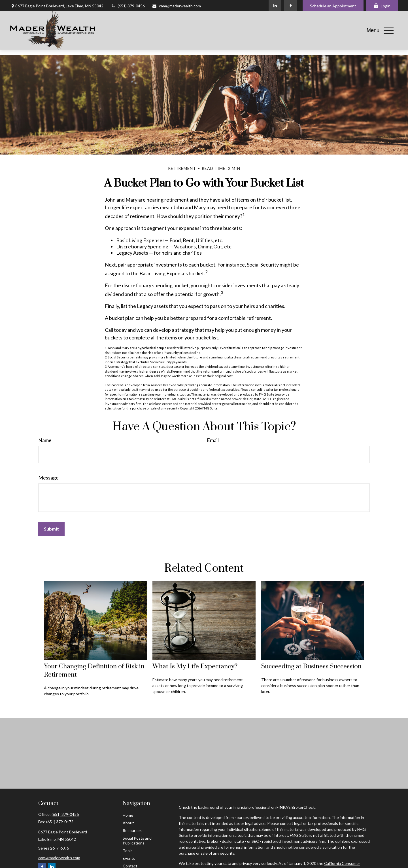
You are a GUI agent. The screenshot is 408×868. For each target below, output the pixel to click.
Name (45, 440)
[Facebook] (291, 6)
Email (213, 440)
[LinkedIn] (275, 6)
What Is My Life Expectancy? (195, 667)
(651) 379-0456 (128, 6)
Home (128, 815)
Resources (132, 830)
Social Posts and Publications (137, 840)
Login (382, 6)
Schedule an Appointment (333, 6)
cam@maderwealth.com (176, 6)
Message (48, 478)
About (128, 823)
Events (129, 858)
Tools (128, 851)
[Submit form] (51, 529)
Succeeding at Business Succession (311, 667)
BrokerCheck (303, 807)
